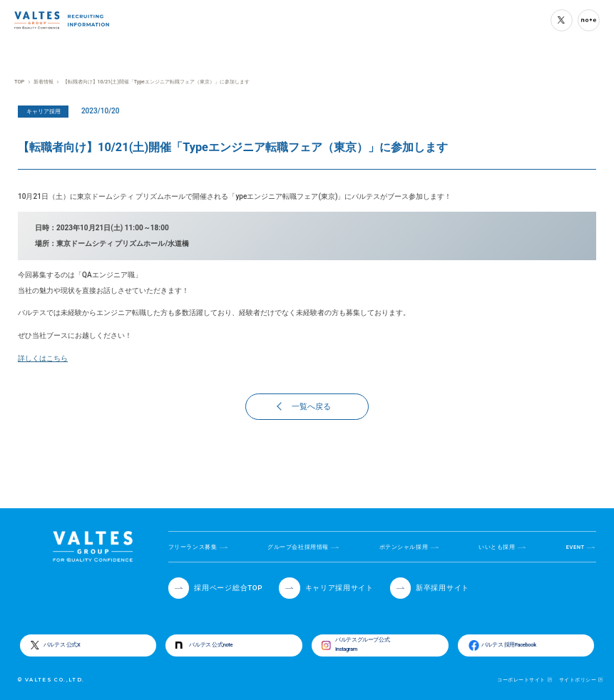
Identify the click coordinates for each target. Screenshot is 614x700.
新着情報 (43, 82)
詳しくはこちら (43, 358)
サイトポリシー (578, 680)
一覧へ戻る (304, 406)
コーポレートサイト (521, 680)
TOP (19, 82)
